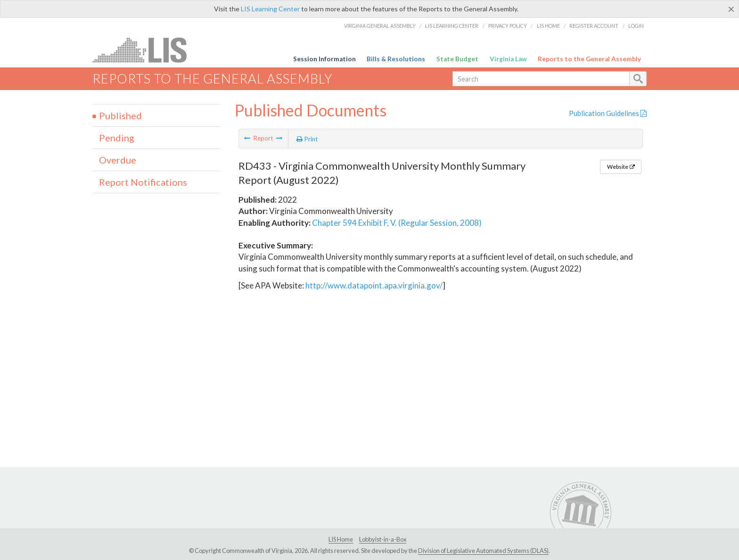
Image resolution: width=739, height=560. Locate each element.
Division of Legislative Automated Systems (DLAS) (483, 551)
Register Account (594, 26)
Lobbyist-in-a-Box (383, 539)
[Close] (731, 9)
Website (621, 167)
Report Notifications (143, 182)
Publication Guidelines (608, 113)
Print (307, 139)
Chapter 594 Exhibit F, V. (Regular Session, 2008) (397, 223)
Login (636, 26)
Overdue (118, 160)
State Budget (457, 59)
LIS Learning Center (270, 9)
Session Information (324, 59)
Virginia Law (508, 59)
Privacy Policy (508, 26)
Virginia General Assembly (380, 26)
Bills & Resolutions (396, 59)
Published (120, 115)
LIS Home (548, 26)
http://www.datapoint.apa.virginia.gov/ (374, 285)
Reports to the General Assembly (589, 59)
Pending (117, 138)
